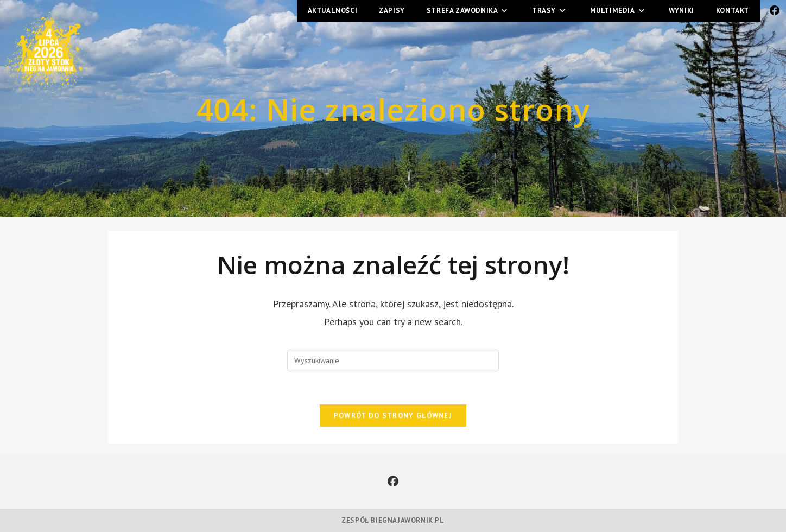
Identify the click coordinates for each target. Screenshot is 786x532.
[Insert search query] (393, 360)
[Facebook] (393, 482)
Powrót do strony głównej (393, 416)
